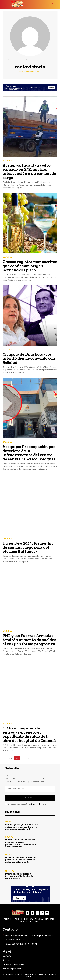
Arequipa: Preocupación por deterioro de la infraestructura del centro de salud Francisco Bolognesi (30, 453)
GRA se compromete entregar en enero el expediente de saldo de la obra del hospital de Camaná (29, 734)
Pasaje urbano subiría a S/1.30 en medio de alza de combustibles (19, 876)
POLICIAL (9, 837)
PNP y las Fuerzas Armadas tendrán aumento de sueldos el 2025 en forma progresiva (29, 640)
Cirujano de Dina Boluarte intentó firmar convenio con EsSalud (29, 358)
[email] (30, 789)
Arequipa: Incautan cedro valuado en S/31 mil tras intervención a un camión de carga (29, 171)
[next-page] (29, 758)
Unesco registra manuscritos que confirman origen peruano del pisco (30, 266)
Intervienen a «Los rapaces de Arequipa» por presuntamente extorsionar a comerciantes (21, 843)
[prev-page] (5, 758)
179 (11, 758)
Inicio (11, 60)
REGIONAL (8, 161)
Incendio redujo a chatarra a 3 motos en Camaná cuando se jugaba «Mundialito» (21, 860)
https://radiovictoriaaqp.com (30, 71)
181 (23, 758)
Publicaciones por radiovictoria (38, 60)
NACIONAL (8, 257)
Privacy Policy (38, 804)
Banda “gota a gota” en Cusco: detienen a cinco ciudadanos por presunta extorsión (21, 827)
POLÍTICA (7, 350)
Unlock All (30, 798)
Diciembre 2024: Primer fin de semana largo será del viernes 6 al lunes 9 (28, 547)
